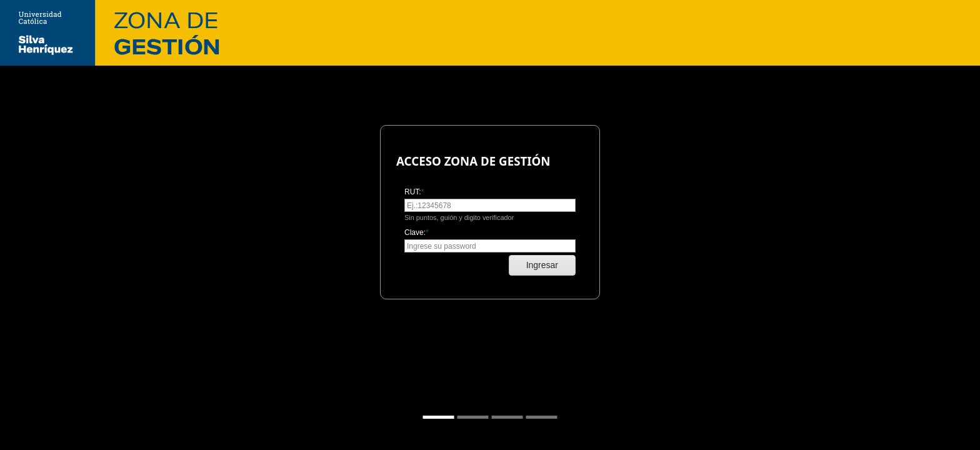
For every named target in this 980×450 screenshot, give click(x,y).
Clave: (415, 232)
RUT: (413, 192)
